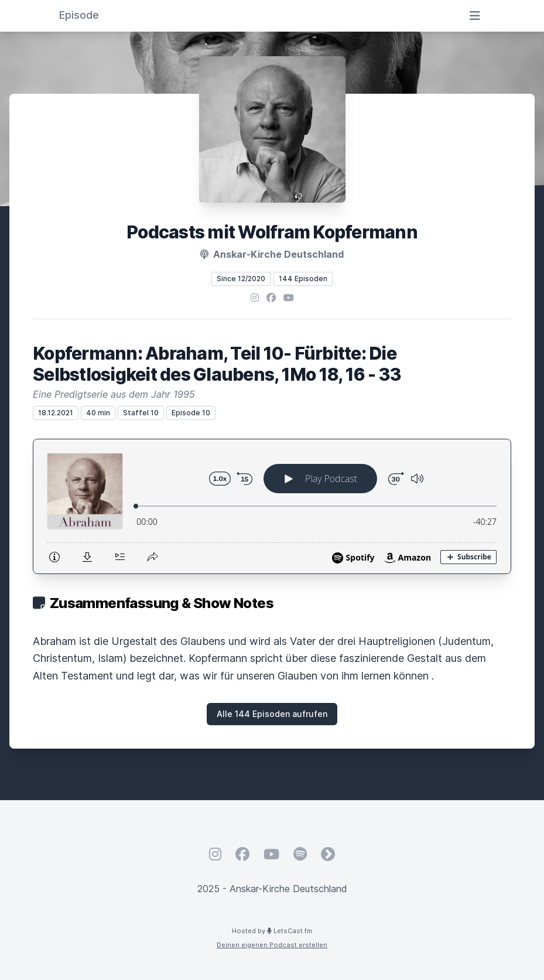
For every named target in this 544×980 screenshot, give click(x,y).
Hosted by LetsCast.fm (272, 931)
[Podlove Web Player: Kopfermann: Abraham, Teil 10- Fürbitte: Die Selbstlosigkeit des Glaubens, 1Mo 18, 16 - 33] (272, 506)
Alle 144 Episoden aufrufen (272, 714)
